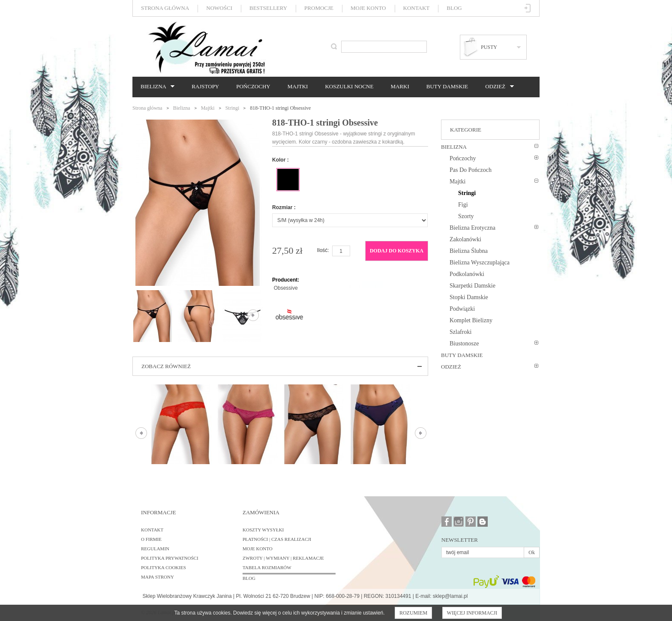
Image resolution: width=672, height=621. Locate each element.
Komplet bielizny (471, 320)
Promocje (319, 8)
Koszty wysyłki (263, 530)
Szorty (466, 216)
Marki (400, 86)
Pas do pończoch (471, 170)
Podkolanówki (467, 274)
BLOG (249, 578)
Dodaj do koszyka (397, 251)
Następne (253, 315)
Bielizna (155, 87)
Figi (463, 205)
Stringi (232, 108)
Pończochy (253, 86)
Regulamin (155, 549)
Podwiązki (462, 309)
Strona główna (165, 8)
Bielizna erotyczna (472, 228)
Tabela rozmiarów (267, 567)
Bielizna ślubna (469, 251)
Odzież (497, 87)
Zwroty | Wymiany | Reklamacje (283, 558)
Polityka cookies (163, 567)
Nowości (219, 8)
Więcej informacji (472, 613)
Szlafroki (460, 332)
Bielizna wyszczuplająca (480, 262)
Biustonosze (464, 343)
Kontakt (417, 8)
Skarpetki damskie (472, 286)
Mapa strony (157, 577)
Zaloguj (528, 8)
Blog (454, 8)
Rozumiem (413, 613)
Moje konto (368, 8)
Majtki (298, 86)
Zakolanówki (465, 239)
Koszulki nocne (349, 86)
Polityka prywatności (170, 558)
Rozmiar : (284, 207)
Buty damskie (447, 86)
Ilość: (323, 250)
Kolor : (280, 160)
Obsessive (286, 288)
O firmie (151, 539)
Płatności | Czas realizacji (277, 539)
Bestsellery (268, 8)
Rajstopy (205, 86)
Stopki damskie (469, 297)
